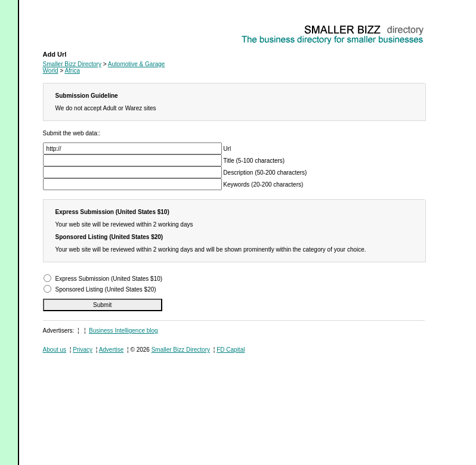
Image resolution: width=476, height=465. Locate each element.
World (51, 71)
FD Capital (231, 350)
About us (55, 350)
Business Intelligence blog (123, 331)
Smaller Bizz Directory (72, 64)
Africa (72, 71)
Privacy (83, 350)
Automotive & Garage (72, 27)
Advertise (112, 350)
